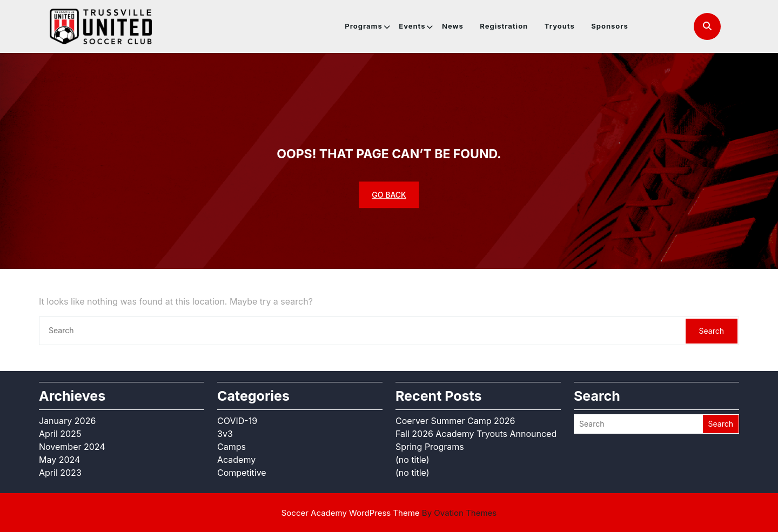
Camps (232, 447)
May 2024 (59, 460)
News (453, 26)
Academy (236, 460)
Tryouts (560, 26)
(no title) (413, 460)
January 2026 (67, 421)
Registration (504, 26)
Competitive (242, 473)
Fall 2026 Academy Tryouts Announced (476, 434)
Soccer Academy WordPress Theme (389, 513)
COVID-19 (237, 421)
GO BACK (389, 195)
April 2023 (60, 473)
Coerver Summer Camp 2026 (455, 421)
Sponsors (610, 26)
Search (712, 331)
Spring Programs (430, 447)
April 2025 (60, 434)
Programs (363, 26)
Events (412, 26)
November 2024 (72, 447)
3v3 (225, 434)
